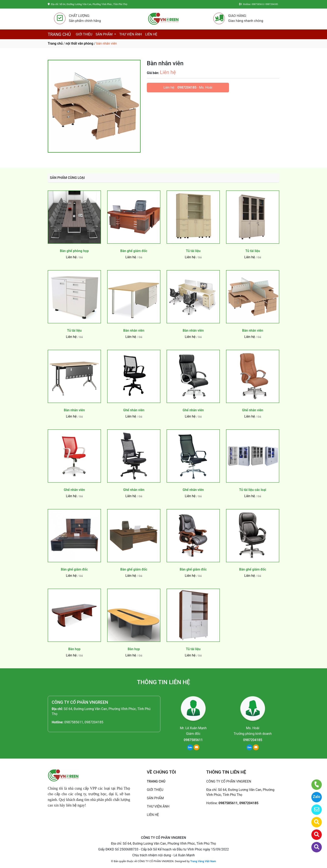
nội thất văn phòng (79, 43)
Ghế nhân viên (134, 410)
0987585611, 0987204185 (84, 722)
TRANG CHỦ (59, 34)
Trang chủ (55, 43)
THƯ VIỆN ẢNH (131, 34)
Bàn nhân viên (134, 331)
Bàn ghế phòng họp (74, 251)
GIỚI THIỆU (84, 34)
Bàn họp (74, 649)
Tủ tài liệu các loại (253, 490)
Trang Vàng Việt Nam (203, 861)
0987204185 (187, 87)
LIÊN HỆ (151, 34)
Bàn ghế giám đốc (134, 251)
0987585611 (193, 740)
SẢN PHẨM (104, 34)
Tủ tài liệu (193, 251)
